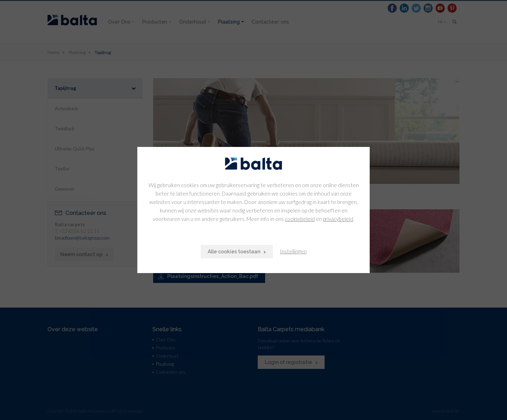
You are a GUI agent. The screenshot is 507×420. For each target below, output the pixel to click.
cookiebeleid (300, 219)
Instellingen (293, 251)
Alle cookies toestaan (234, 252)
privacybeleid (338, 219)
